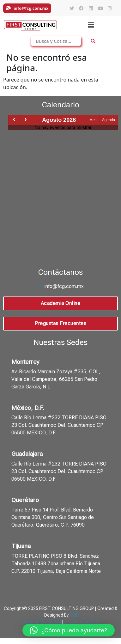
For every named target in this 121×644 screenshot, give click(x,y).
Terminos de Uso (81, 622)
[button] (91, 25)
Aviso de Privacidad (42, 622)
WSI (73, 615)
